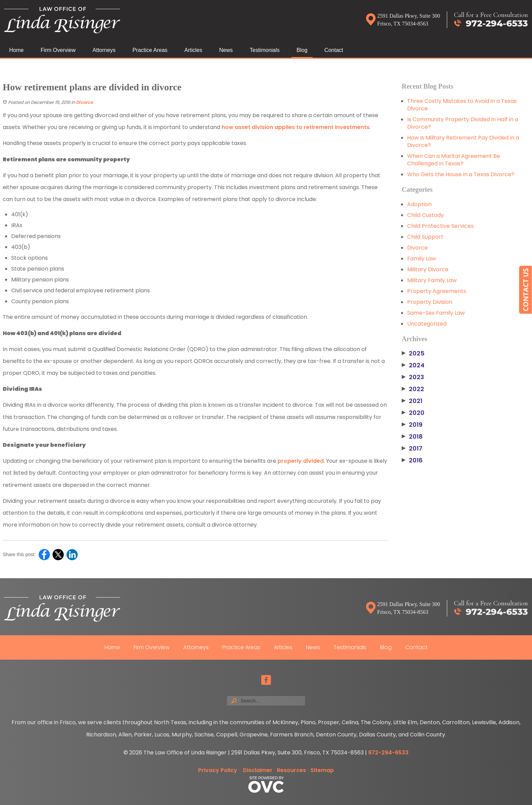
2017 (412, 449)
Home (16, 50)
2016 (412, 460)
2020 (413, 413)
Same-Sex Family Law (436, 313)
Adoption (419, 204)
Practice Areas (150, 50)
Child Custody (425, 215)
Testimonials (265, 50)
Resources (291, 770)
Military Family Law (432, 280)
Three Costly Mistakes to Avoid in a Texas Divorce (462, 105)
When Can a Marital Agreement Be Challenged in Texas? (454, 160)
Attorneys (104, 50)
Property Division (430, 302)
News (226, 50)
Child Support (425, 237)
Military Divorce (428, 269)
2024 (413, 365)
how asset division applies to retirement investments (296, 127)
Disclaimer (258, 770)
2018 (412, 437)
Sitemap (322, 770)
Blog (302, 50)
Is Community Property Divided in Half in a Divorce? (463, 123)
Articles (193, 50)
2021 (412, 401)
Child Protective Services (440, 226)
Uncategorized (427, 324)
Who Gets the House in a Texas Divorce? (461, 174)
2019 (412, 425)
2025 (413, 353)
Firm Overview (58, 50)
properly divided (301, 461)
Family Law (422, 259)
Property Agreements (437, 291)
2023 (413, 377)
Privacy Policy (218, 770)
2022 (413, 389)
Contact (334, 50)
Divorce (84, 102)
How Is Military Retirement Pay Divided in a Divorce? (463, 141)
